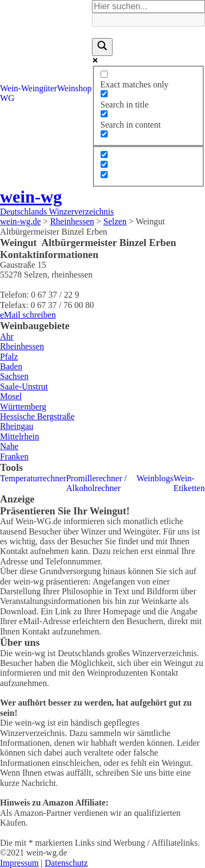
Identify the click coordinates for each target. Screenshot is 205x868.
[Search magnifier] (102, 47)
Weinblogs (155, 478)
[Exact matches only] (104, 74)
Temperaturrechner (33, 478)
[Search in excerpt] (104, 134)
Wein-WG (11, 93)
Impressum (19, 863)
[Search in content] (104, 114)
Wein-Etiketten (189, 483)
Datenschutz (66, 863)
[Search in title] (104, 94)
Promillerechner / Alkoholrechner (96, 483)
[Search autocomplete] (148, 20)
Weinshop (74, 88)
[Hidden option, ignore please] (104, 155)
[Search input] (148, 7)
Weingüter (39, 88)
